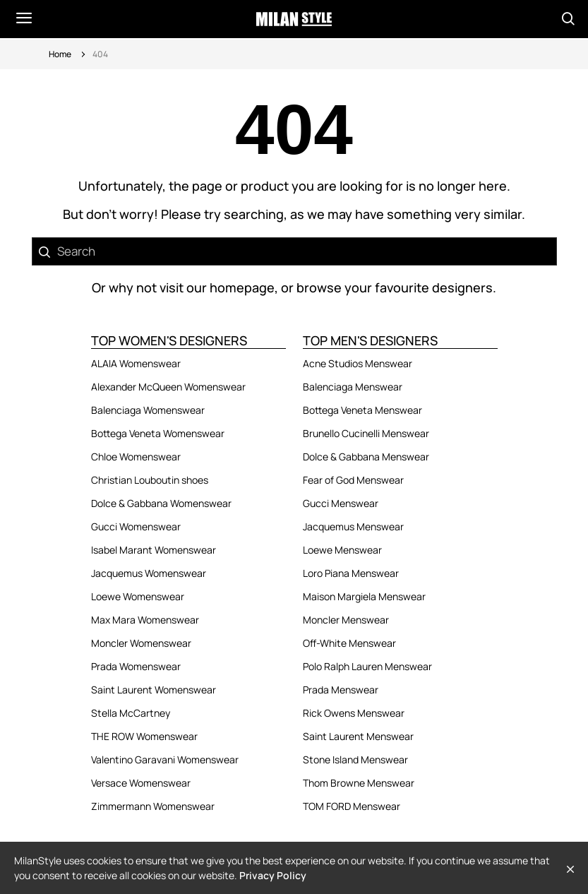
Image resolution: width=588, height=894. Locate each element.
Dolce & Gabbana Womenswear (161, 503)
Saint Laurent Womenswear (154, 690)
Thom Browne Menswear (359, 783)
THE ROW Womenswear (144, 736)
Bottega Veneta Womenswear (158, 433)
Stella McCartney (131, 713)
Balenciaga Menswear (353, 387)
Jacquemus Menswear (353, 526)
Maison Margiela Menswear (364, 596)
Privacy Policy (273, 875)
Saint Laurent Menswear (358, 736)
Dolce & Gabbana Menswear (366, 457)
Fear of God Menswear (353, 480)
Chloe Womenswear (136, 457)
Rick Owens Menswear (354, 713)
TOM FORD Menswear (352, 806)
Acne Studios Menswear (358, 363)
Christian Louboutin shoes (150, 480)
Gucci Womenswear (136, 526)
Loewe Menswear (342, 550)
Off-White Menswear (349, 643)
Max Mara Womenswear (145, 620)
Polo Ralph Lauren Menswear (367, 666)
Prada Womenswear (136, 666)
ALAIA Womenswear (136, 363)
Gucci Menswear (341, 503)
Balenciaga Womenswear (148, 410)
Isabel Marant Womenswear (154, 550)
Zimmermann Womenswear (153, 806)
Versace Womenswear (141, 783)
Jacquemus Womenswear (149, 573)
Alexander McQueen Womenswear (168, 387)
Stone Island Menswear (355, 759)
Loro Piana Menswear (351, 573)
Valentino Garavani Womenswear (165, 759)
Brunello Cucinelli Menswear (366, 433)
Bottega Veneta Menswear (362, 410)
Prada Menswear (341, 690)
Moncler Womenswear (141, 643)
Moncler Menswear (346, 620)
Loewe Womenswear (138, 596)
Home (60, 54)
